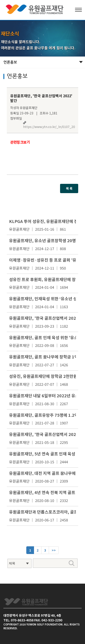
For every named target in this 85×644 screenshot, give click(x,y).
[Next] (54, 550)
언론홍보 (10, 62)
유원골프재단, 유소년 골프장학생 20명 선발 (47, 240)
